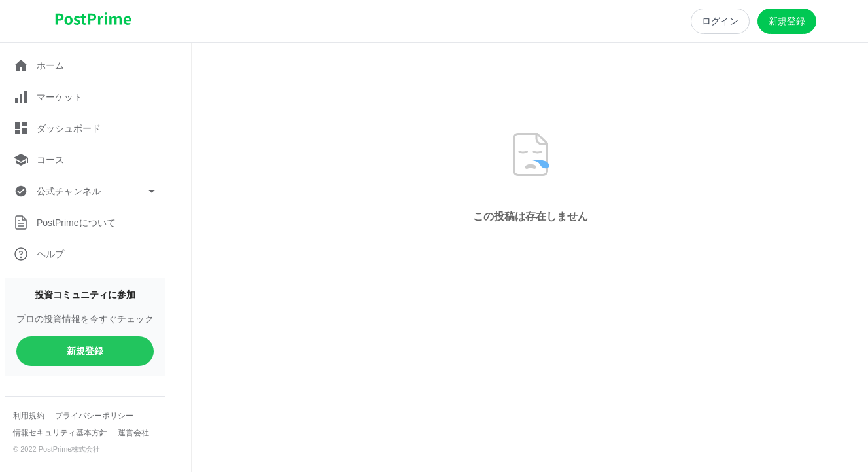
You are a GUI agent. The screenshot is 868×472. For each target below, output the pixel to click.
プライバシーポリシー (94, 416)
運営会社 (133, 433)
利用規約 (29, 416)
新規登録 (85, 351)
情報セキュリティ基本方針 (60, 433)
